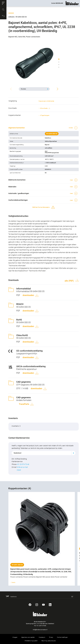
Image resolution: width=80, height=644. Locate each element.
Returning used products (49, 641)
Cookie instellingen (62, 637)
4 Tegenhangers (45, 115)
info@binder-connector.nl (40, 630)
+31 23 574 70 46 (23, 464)
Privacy (51, 637)
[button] (3, 3)
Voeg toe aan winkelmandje (46, 101)
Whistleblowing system (31, 641)
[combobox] (44, 453)
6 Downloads (45, 108)
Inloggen (15, 637)
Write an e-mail (22, 467)
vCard (19, 470)
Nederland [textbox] (17, 453)
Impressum (42, 637)
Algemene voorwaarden (28, 637)
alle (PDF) (69, 281)
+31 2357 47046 (41, 626)
